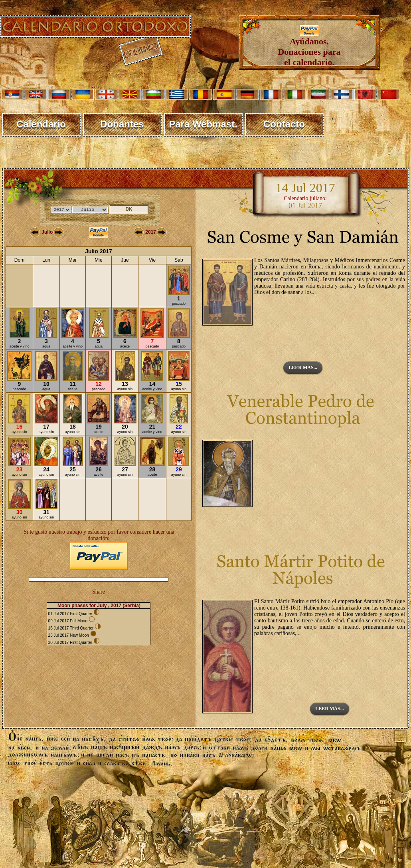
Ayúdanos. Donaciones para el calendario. (309, 48)
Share (99, 592)
